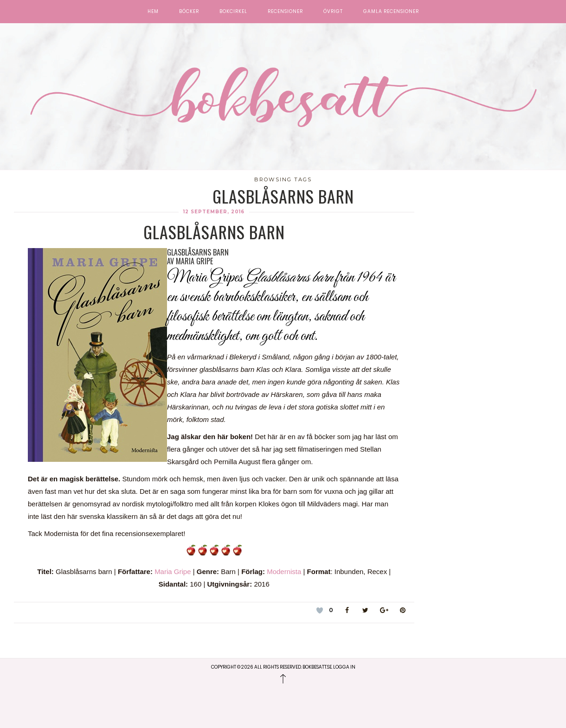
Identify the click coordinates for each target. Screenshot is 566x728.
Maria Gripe (173, 572)
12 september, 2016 (214, 212)
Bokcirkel (233, 12)
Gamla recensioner (391, 12)
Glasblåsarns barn (214, 232)
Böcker (189, 12)
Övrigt (333, 12)
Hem (153, 12)
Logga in (344, 667)
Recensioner (285, 12)
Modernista (284, 572)
